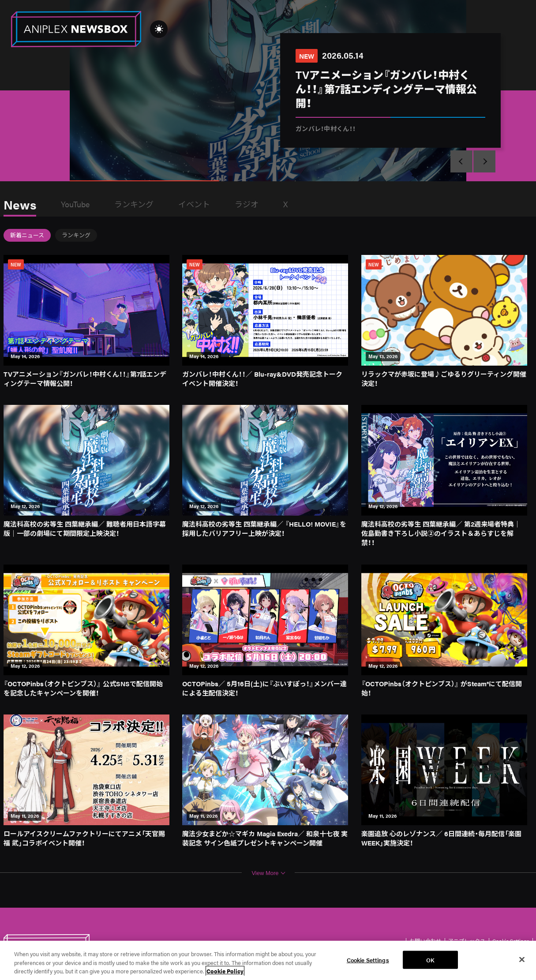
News (20, 204)
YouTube (75, 204)
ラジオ (247, 204)
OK (430, 959)
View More (268, 873)
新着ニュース (27, 235)
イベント (194, 204)
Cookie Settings (368, 959)
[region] (268, 960)
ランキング (134, 204)
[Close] (522, 959)
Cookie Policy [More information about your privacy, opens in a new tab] (225, 971)
